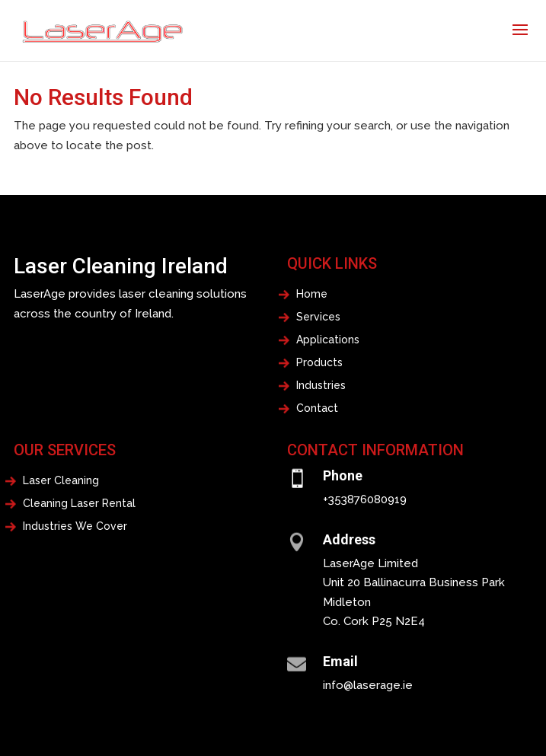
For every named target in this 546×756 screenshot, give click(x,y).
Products (319, 363)
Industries (321, 386)
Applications (328, 340)
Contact (317, 408)
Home (312, 294)
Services (318, 317)
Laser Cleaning (61, 481)
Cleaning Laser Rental (79, 504)
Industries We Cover (75, 526)
